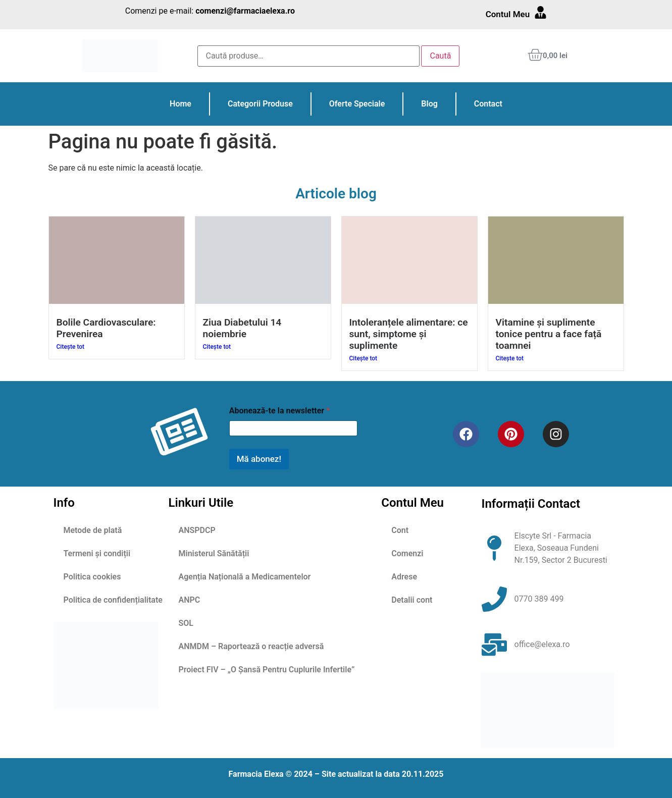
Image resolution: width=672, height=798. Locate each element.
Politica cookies (92, 577)
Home (180, 104)
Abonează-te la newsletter (279, 411)
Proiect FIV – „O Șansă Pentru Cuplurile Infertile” (267, 670)
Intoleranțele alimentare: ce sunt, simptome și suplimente (409, 334)
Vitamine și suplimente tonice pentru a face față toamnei (549, 334)
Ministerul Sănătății (214, 553)
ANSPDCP (197, 530)
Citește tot (71, 347)
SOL (186, 623)
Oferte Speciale (357, 104)
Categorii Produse (260, 104)
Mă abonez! (259, 459)
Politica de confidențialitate (113, 600)
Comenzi (407, 553)
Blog (429, 104)
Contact (488, 104)
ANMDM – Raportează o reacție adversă (251, 646)
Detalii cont (412, 600)
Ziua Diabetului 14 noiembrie (242, 328)
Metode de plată (93, 530)
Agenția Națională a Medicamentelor (245, 577)
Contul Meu (508, 14)
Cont (400, 530)
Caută (440, 56)
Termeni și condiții (97, 553)
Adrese (404, 577)
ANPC (190, 600)
